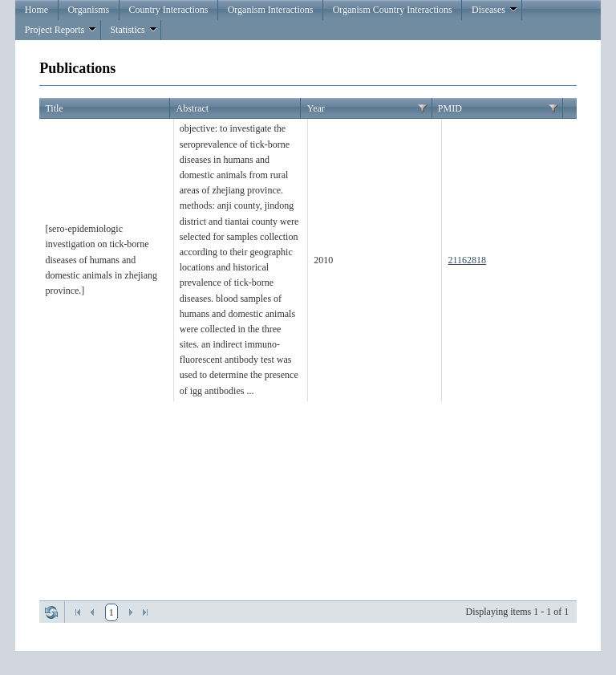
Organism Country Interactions (393, 10)
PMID (450, 108)
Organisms (88, 10)
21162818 (468, 260)
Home (36, 10)
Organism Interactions (271, 10)
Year (316, 108)
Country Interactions (168, 10)
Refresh (51, 612)
